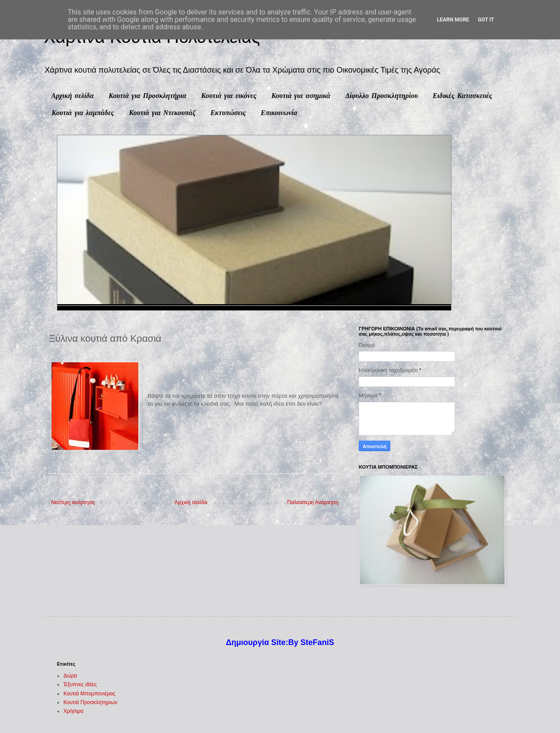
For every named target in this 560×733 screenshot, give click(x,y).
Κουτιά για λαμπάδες (83, 112)
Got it (486, 20)
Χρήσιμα (73, 711)
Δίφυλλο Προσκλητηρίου (381, 95)
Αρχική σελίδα (72, 95)
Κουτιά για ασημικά (301, 95)
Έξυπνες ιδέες (80, 684)
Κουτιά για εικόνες (229, 95)
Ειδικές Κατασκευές (462, 95)
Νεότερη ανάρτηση (73, 502)
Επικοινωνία (279, 112)
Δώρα (70, 676)
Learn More (453, 20)
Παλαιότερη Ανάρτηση (313, 502)
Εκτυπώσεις (228, 112)
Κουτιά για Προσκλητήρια (147, 95)
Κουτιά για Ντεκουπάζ (162, 112)
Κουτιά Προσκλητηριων (90, 702)
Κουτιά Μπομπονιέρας (89, 694)
